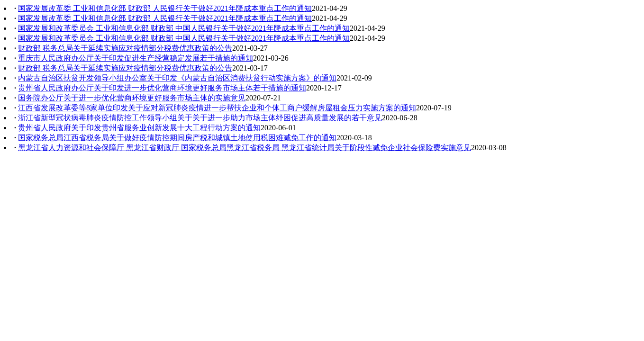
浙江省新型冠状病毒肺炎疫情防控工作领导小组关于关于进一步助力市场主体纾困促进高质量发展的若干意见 (200, 118)
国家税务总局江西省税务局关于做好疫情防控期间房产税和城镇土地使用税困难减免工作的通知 (177, 138)
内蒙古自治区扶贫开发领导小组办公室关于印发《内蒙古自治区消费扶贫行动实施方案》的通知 (177, 78)
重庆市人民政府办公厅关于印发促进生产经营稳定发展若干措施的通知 (136, 58)
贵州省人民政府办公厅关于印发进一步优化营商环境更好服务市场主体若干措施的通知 (162, 88)
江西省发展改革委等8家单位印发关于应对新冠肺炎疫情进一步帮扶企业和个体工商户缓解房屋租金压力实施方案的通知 (217, 108)
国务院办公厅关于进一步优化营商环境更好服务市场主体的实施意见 (132, 98)
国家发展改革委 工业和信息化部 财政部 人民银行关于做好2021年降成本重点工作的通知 (165, 8)
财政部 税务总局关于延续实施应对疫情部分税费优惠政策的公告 (125, 48)
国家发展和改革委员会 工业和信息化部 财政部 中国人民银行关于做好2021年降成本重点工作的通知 (184, 28)
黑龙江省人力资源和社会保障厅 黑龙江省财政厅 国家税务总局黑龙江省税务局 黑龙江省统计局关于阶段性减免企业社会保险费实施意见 (245, 148)
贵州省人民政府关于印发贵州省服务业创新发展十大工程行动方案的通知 (139, 128)
